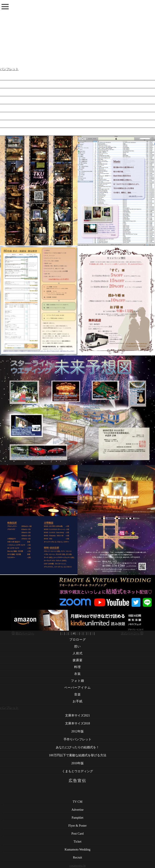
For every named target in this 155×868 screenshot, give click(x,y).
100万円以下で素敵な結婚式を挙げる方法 (78, 117)
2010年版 (77, 125)
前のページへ (23, 633)
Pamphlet (78, 818)
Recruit (77, 857)
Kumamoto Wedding (77, 850)
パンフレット (9, 69)
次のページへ (132, 633)
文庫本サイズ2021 (77, 77)
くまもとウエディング (77, 133)
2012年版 (77, 93)
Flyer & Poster (77, 826)
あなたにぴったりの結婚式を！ (77, 109)
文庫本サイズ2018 (77, 85)
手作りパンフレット (77, 101)
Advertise (77, 810)
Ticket (77, 842)
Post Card (78, 834)
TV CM (77, 802)
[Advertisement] (77, 33)
